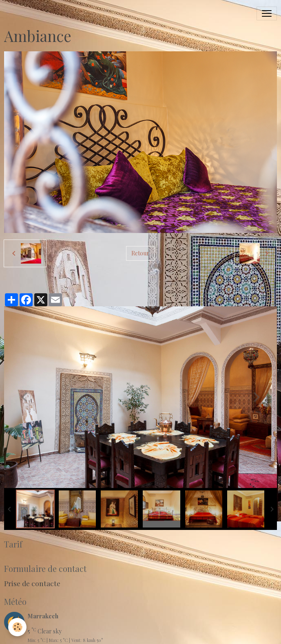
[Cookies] (17, 627)
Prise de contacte (32, 583)
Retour (140, 253)
